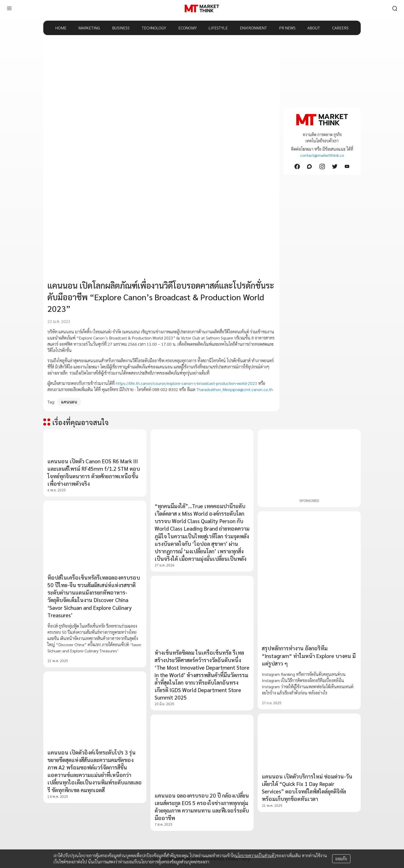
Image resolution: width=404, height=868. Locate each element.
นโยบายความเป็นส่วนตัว (256, 855)
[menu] (9, 9)
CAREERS (340, 28)
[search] (395, 9)
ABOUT (314, 28)
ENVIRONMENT (253, 28)
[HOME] (202, 9)
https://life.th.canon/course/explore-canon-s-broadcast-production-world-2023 (186, 383)
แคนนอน (69, 402)
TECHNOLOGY (154, 28)
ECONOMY (188, 28)
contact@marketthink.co (322, 155)
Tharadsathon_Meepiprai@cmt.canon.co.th (235, 389)
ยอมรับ (341, 859)
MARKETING (89, 28)
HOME (61, 28)
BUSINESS (121, 28)
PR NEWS (287, 28)
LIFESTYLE (218, 28)
